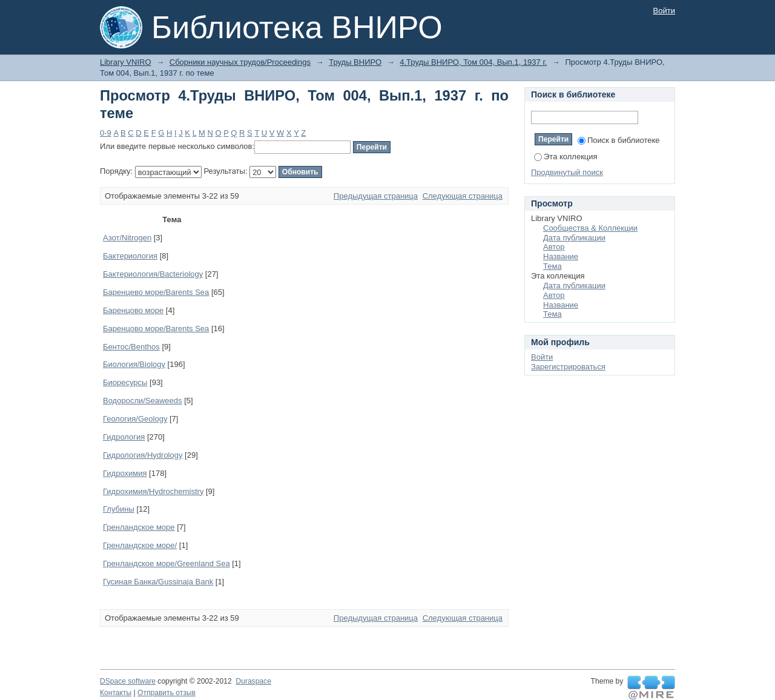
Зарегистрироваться (568, 367)
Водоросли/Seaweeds (143, 401)
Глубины (119, 509)
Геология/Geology (135, 419)
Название (561, 256)
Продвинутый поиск (567, 172)
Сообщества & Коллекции (590, 228)
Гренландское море (139, 527)
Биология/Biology (134, 364)
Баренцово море (133, 310)
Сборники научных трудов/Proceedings (240, 62)
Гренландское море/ (140, 545)
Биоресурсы (125, 382)
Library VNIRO (126, 62)
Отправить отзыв (167, 693)
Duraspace (253, 681)
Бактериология (130, 256)
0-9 (106, 133)
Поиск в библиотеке (619, 140)
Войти (664, 11)
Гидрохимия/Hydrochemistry (153, 491)
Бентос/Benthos (131, 347)
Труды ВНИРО (355, 62)
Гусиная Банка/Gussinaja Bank (158, 582)
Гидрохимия (125, 473)
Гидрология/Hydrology (143, 455)
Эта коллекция (566, 157)
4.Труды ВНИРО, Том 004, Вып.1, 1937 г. (473, 62)
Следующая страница (463, 196)
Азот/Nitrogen (127, 238)
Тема (552, 266)
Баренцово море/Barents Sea (156, 329)
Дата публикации (574, 238)
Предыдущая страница (376, 196)
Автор (554, 247)
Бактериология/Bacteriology (153, 274)
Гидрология (124, 437)
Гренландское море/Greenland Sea (167, 563)
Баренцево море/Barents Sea (156, 292)
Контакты (116, 693)
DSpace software (128, 681)
